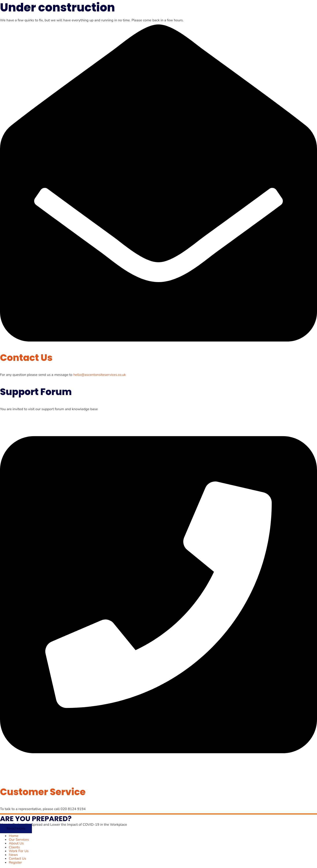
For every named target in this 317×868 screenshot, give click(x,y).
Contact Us (26, 358)
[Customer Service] (158, 775)
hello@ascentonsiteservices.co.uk (100, 375)
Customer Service (43, 792)
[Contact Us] (158, 340)
